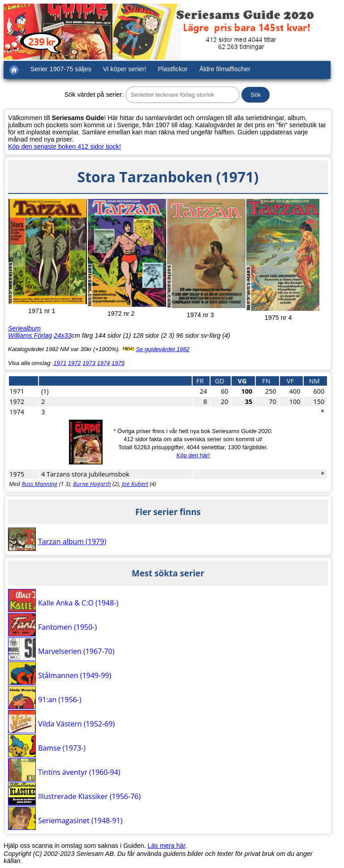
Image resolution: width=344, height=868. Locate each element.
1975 (118, 363)
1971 (60, 363)
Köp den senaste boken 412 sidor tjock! (64, 146)
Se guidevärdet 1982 (163, 349)
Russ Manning (39, 484)
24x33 (62, 335)
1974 (104, 363)
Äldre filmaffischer (225, 69)
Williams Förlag (30, 335)
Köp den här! (193, 455)
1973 (89, 363)
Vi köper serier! (125, 69)
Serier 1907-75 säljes (61, 69)
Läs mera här (167, 846)
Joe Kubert (135, 484)
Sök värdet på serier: (94, 95)
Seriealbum (24, 328)
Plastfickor (173, 69)
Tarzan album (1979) (72, 541)
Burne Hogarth (92, 484)
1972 (75, 363)
